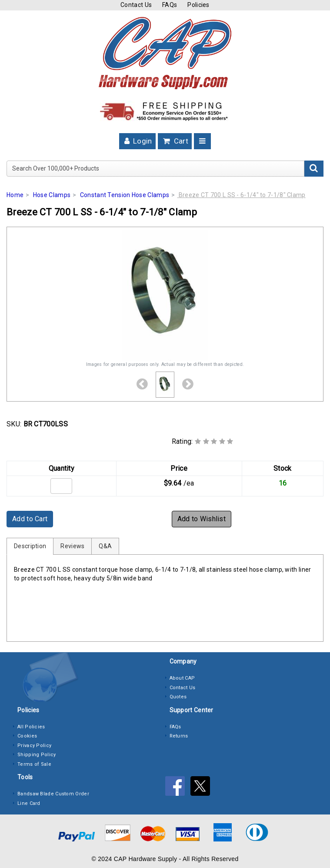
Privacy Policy (34, 746)
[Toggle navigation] (202, 141)
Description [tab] (30, 546)
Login (137, 141)
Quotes (178, 697)
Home (15, 195)
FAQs (170, 5)
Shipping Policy (37, 755)
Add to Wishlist (202, 519)
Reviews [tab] (72, 546)
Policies (198, 5)
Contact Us (136, 5)
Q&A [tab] (105, 546)
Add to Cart (30, 519)
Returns (179, 736)
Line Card (29, 803)
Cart (175, 141)
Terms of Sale (34, 764)
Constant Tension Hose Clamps (125, 195)
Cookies (27, 736)
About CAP (182, 678)
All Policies (31, 727)
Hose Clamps (52, 195)
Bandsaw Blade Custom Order (53, 794)
